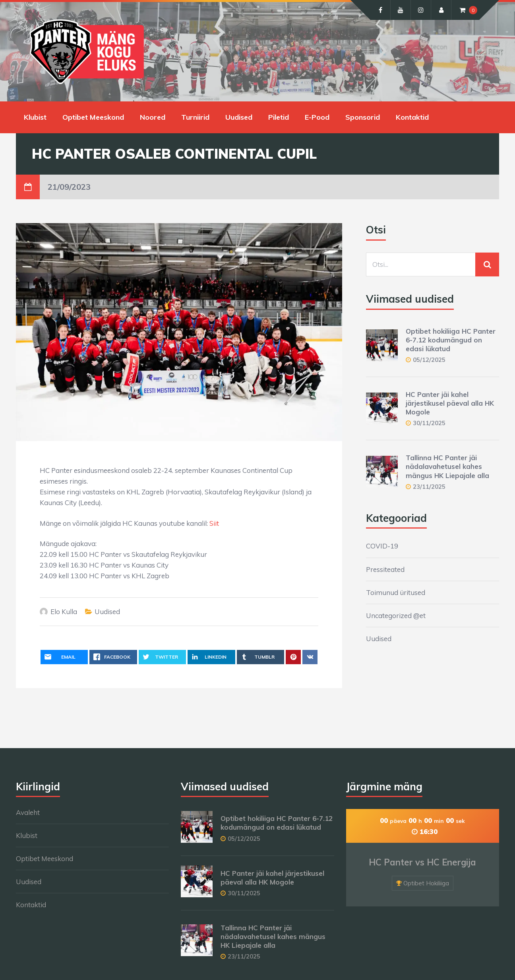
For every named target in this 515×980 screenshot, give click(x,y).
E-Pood (317, 117)
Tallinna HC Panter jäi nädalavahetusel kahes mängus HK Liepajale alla (447, 466)
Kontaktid (412, 117)
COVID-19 (382, 546)
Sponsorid (363, 117)
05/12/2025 (429, 360)
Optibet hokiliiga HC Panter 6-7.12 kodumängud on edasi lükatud (451, 340)
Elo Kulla (64, 612)
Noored (153, 117)
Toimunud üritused (396, 592)
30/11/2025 (429, 423)
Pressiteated (385, 569)
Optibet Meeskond (93, 117)
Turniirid (195, 117)
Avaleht (28, 812)
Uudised (239, 117)
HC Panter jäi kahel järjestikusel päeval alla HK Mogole (450, 403)
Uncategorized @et (396, 615)
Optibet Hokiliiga (426, 883)
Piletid (279, 117)
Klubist (35, 117)
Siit (214, 523)
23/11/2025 (429, 487)
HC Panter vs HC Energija (422, 862)
